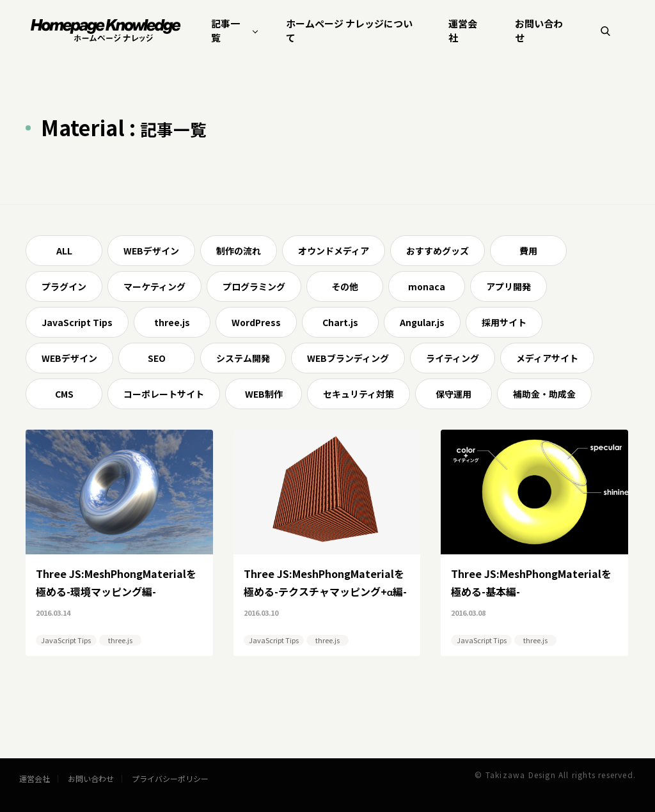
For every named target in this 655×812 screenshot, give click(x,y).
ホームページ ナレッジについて (349, 31)
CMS (64, 394)
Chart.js (340, 322)
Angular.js (422, 322)
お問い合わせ (539, 31)
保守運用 (454, 394)
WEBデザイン (151, 251)
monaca (427, 286)
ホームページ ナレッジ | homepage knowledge (106, 31)
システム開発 (243, 358)
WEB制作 (264, 394)
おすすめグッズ (438, 251)
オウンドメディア (334, 251)
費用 (528, 251)
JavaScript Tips (77, 322)
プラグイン (64, 286)
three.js (172, 322)
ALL (64, 251)
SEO (157, 358)
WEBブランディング (348, 358)
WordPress (256, 322)
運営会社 (463, 31)
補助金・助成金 (544, 394)
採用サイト (504, 322)
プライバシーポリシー (170, 778)
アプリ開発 (509, 286)
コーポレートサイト (164, 394)
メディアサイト (547, 358)
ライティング (453, 358)
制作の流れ (239, 251)
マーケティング (154, 286)
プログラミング (254, 286)
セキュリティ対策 (359, 394)
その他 (345, 286)
